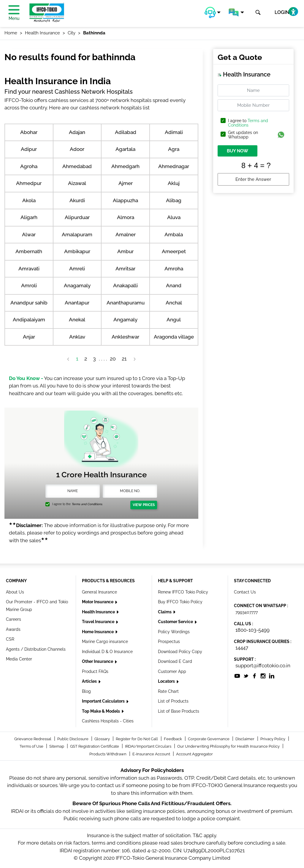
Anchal (174, 303)
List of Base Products (179, 711)
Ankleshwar (125, 337)
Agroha (29, 166)
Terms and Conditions (248, 123)
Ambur (125, 251)
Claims (165, 612)
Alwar (29, 234)
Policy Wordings (174, 632)
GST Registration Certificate (95, 746)
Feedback (173, 739)
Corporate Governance (209, 739)
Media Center (19, 659)
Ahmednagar (174, 166)
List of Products (173, 701)
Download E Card (175, 661)
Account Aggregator (194, 754)
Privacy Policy (273, 739)
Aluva (174, 217)
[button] (213, 12)
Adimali (174, 132)
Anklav (77, 337)
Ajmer (126, 183)
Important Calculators (104, 701)
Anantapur (77, 303)
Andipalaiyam (29, 320)
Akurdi (77, 200)
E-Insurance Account (152, 754)
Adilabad (126, 132)
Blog (86, 691)
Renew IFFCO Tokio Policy (183, 592)
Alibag (174, 200)
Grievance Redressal (33, 739)
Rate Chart (168, 691)
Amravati (29, 269)
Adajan (77, 132)
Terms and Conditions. (87, 504)
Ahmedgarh (125, 166)
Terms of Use (32, 746)
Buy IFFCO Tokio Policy (180, 602)
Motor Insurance (98, 602)
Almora (126, 217)
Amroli (29, 285)
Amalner (126, 234)
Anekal (77, 320)
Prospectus (169, 642)
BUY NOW (237, 151)
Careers (14, 619)
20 (113, 359)
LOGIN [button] (282, 12)
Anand (174, 285)
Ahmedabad (77, 166)
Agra (174, 149)
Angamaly (125, 320)
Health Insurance (99, 612)
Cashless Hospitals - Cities (108, 721)
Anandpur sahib (29, 303)
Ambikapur (77, 251)
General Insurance (99, 592)
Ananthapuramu (126, 303)
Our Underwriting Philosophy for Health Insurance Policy (229, 746)
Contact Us (245, 592)
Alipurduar (77, 217)
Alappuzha (125, 200)
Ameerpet (174, 251)
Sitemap (57, 746)
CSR (10, 639)
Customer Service (176, 622)
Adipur (29, 149)
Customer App (172, 671)
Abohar (29, 132)
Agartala (125, 149)
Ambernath (29, 251)
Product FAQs (95, 671)
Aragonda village (174, 337)
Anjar (29, 337)
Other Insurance (98, 661)
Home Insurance (98, 632)
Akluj (174, 183)
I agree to (248, 123)
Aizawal (77, 183)
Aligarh (29, 217)
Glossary (103, 739)
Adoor (77, 149)
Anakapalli (125, 285)
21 (124, 359)
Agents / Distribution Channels (36, 649)
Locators (167, 681)
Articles (90, 681)
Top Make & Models (101, 711)
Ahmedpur (29, 183)
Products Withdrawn (108, 754)
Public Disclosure (73, 739)
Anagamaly (77, 285)
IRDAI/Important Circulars (149, 746)
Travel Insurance (99, 622)
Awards (13, 629)
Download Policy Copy (180, 652)
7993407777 (247, 612)
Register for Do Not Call (137, 739)
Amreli (77, 269)
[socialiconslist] (237, 676)
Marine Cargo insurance (105, 642)
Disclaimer (245, 739)
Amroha (174, 269)
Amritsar (125, 269)
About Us (15, 592)
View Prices (144, 505)
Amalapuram (77, 234)
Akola (29, 200)
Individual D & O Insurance (107, 652)
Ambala (174, 234)
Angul (174, 320)
